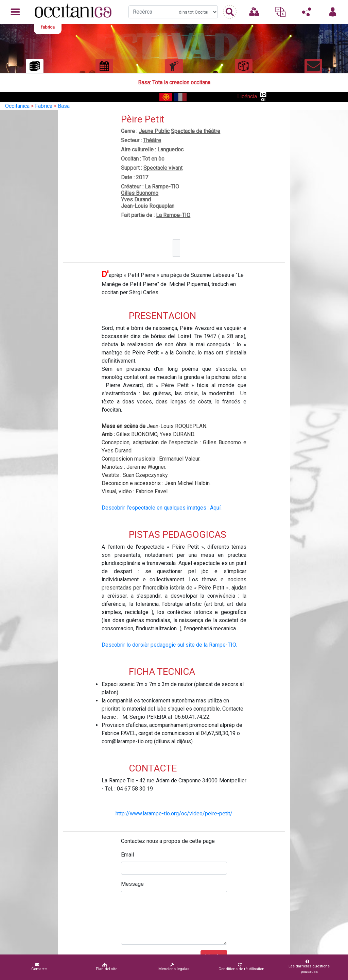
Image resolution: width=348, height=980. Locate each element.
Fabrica (44, 106)
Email (127, 855)
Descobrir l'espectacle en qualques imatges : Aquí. (162, 508)
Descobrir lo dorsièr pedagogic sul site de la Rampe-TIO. (169, 645)
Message (132, 884)
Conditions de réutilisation (241, 967)
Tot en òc (153, 159)
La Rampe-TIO (162, 187)
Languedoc (170, 150)
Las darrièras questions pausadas (308, 967)
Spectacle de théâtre (196, 131)
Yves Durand (136, 200)
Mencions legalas (174, 967)
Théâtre (152, 140)
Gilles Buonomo (140, 193)
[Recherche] (151, 12)
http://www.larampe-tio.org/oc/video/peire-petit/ (174, 813)
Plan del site (107, 967)
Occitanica (17, 106)
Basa (64, 106)
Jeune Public (154, 131)
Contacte (39, 967)
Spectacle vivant (163, 168)
